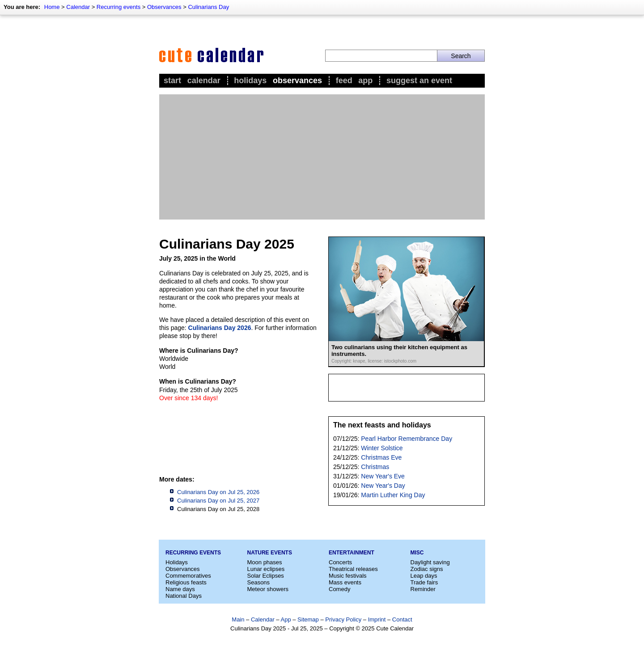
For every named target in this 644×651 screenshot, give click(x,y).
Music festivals (348, 576)
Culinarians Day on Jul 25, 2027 (218, 501)
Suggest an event (419, 80)
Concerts (340, 562)
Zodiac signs (427, 569)
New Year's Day (383, 486)
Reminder (423, 589)
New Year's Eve (383, 476)
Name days (180, 589)
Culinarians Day (208, 7)
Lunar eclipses (266, 569)
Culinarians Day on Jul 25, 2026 (218, 492)
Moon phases (265, 562)
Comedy (339, 589)
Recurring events (119, 7)
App (365, 80)
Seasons (259, 582)
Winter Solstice (382, 448)
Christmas (375, 467)
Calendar (78, 7)
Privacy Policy (343, 619)
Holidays (250, 80)
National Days (184, 596)
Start (172, 80)
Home (52, 7)
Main (238, 619)
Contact (402, 619)
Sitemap (308, 619)
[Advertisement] (322, 157)
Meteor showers (268, 589)
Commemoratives (188, 576)
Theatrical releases (353, 569)
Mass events (345, 582)
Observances (164, 7)
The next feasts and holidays (382, 425)
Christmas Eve (381, 457)
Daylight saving (430, 562)
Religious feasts (186, 582)
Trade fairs (424, 582)
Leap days (424, 576)
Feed (344, 80)
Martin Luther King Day (393, 495)
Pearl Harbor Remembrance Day (407, 439)
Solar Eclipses (266, 576)
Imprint (377, 619)
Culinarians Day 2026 (220, 328)
